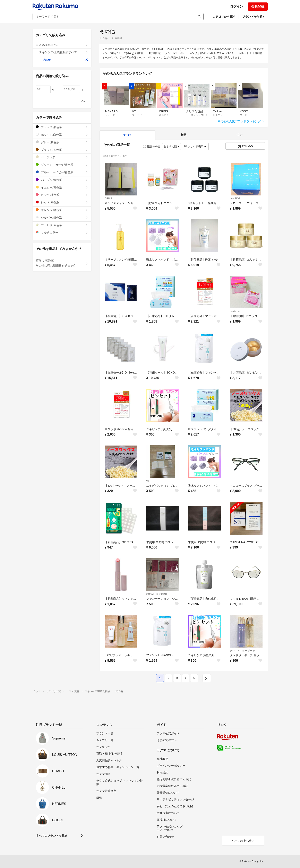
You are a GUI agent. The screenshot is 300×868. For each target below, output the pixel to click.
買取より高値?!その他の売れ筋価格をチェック (62, 263)
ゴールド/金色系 (62, 225)
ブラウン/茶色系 (62, 150)
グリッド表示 (195, 146)
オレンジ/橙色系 (62, 210)
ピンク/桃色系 (62, 195)
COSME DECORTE (157, 594)
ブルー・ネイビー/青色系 (62, 172)
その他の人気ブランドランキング (241, 121)
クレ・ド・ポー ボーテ (242, 651)
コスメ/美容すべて (62, 45)
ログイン (237, 6)
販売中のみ (152, 146)
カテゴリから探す (224, 17)
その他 (65, 60)
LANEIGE (235, 199)
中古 (240, 135)
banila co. (235, 312)
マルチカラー (62, 232)
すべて (127, 135)
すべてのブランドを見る (52, 836)
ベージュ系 (62, 157)
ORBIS (108, 199)
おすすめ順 (172, 146)
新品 (183, 135)
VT (148, 481)
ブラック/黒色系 (62, 127)
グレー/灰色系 (62, 142)
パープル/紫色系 (62, 180)
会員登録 (258, 6)
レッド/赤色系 (62, 202)
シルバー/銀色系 (62, 217)
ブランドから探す (254, 17)
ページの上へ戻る (243, 841)
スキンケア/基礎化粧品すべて (64, 52)
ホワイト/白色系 (62, 135)
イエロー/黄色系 (62, 187)
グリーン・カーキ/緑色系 (62, 165)
